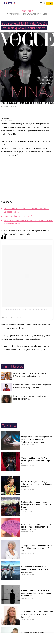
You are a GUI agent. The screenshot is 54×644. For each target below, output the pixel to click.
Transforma (27, 11)
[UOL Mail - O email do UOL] (41, 3)
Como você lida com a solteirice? (18, 220)
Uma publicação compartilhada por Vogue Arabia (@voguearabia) (27, 314)
